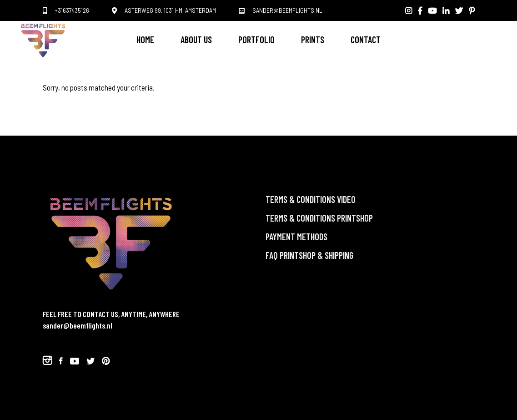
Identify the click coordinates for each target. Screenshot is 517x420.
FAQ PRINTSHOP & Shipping (309, 255)
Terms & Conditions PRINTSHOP (319, 218)
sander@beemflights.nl (78, 325)
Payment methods (296, 237)
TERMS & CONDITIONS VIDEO (311, 199)
